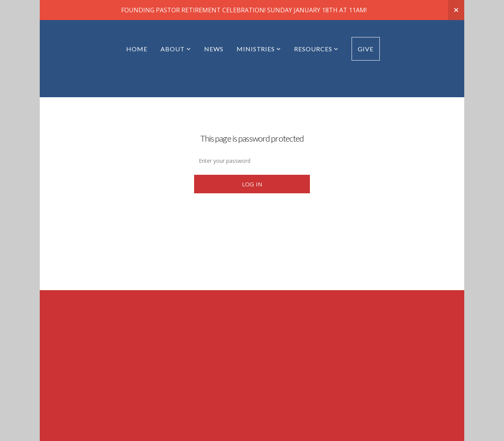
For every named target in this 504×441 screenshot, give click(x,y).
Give (366, 29)
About (176, 29)
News (214, 29)
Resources (316, 29)
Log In (252, 164)
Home (137, 29)
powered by (252, 432)
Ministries (259, 29)
